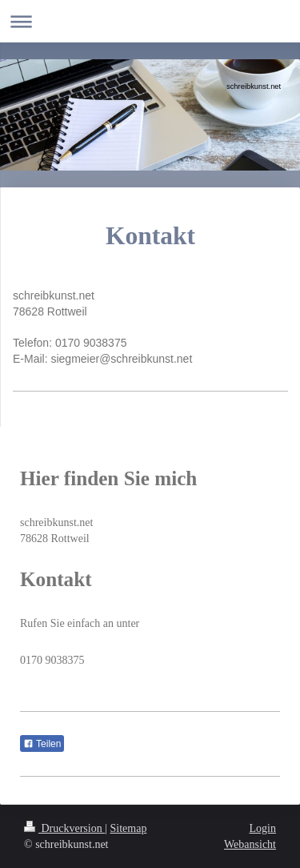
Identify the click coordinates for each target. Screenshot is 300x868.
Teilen (42, 744)
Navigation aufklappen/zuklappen (150, 21)
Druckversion (64, 828)
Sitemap (129, 828)
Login (263, 828)
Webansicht (250, 844)
